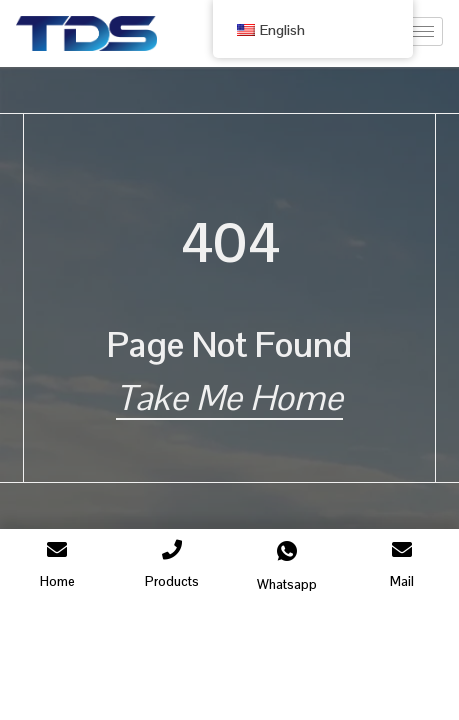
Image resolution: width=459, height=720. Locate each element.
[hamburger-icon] (420, 31)
